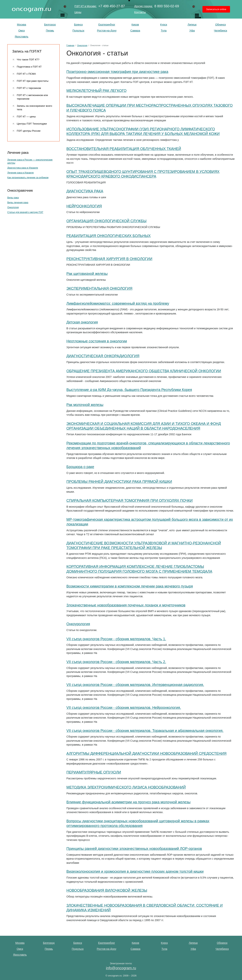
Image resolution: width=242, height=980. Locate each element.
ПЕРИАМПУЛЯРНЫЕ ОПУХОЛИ (94, 772)
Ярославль (21, 37)
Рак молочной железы (85, 405)
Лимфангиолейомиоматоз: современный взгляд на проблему (118, 304)
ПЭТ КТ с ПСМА (26, 74)
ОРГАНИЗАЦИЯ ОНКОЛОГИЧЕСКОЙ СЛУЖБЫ (106, 221)
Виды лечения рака (18, 203)
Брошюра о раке (80, 467)
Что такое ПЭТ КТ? (28, 60)
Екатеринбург (107, 25)
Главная (70, 45)
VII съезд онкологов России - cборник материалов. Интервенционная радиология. (135, 685)
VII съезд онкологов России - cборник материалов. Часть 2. (116, 662)
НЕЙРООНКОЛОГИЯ (84, 206)
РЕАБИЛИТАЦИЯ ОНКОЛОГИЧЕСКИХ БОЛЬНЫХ (108, 236)
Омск (22, 31)
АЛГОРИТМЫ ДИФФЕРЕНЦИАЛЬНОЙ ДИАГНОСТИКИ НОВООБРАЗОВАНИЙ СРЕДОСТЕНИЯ (146, 754)
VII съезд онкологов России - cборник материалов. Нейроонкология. (124, 708)
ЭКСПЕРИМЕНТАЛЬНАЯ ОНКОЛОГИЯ (99, 289)
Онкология (13, 207)
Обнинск (221, 25)
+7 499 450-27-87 (112, 6)
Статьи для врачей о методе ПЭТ (25, 212)
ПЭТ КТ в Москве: (86, 6)
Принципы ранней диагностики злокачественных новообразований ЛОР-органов (134, 849)
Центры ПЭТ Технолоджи (32, 124)
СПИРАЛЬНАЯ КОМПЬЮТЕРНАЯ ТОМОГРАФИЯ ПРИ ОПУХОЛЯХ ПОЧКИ (129, 501)
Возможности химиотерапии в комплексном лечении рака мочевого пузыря (130, 586)
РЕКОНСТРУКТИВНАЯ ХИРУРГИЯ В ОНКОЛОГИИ (109, 259)
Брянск (78, 25)
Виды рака (13, 198)
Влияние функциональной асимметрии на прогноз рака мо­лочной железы (128, 802)
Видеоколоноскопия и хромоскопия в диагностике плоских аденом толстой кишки (135, 872)
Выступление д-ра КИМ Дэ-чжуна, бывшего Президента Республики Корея (129, 390)
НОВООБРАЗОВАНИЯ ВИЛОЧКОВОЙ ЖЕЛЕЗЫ (107, 890)
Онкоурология (78, 624)
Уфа (192, 31)
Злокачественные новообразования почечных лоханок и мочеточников (126, 605)
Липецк (192, 25)
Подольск (78, 31)
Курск (164, 25)
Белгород (50, 25)
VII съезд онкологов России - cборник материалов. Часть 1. (116, 639)
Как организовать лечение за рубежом (28, 178)
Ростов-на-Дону (107, 31)
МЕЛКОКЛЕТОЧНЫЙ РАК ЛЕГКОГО (96, 91)
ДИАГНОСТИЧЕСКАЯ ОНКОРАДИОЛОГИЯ (103, 356)
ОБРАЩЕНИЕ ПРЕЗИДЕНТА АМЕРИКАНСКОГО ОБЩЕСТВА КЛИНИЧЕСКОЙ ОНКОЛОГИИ (144, 371)
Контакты (140, 12)
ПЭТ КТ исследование (31, 9)
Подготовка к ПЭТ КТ (29, 67)
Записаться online (216, 9)
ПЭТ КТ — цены (26, 117)
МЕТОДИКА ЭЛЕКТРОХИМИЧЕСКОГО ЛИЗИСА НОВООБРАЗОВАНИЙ (126, 787)
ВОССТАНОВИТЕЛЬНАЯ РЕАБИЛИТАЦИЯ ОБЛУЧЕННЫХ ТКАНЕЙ (124, 149)
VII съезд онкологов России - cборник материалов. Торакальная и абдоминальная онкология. (145, 731)
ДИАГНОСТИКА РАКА (85, 191)
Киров (135, 25)
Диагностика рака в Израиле (23, 168)
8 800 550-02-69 (167, 6)
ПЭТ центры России (28, 131)
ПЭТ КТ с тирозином (29, 88)
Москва (21, 25)
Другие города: (143, 6)
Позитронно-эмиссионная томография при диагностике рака (117, 72)
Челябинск (221, 31)
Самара (135, 31)
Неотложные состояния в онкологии (97, 341)
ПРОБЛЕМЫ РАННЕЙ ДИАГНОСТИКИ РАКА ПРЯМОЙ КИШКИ (119, 482)
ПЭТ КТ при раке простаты (33, 81)
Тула (164, 31)
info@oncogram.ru (121, 968)
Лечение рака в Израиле (21, 173)
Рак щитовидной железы (87, 274)
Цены (78, 12)
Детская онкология (82, 322)
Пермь (50, 31)
